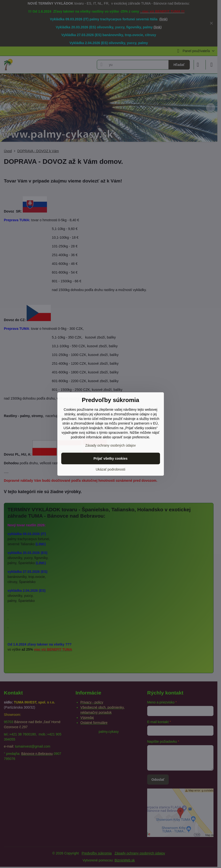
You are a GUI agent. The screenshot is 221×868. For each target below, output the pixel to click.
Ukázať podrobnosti (111, 469)
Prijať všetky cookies (110, 458)
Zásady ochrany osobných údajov (110, 445)
